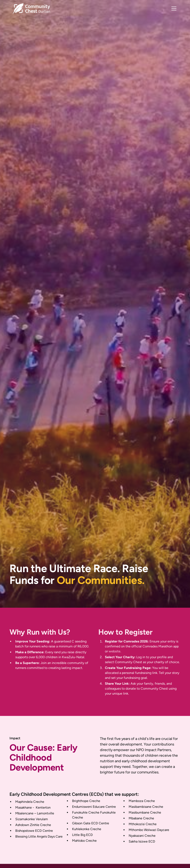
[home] (31, 8)
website (115, 651)
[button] (173, 8)
